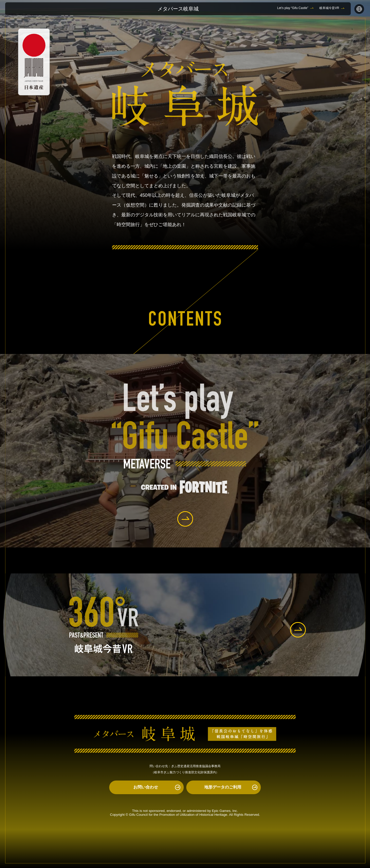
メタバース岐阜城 (178, 9)
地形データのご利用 (223, 787)
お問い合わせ (146, 787)
